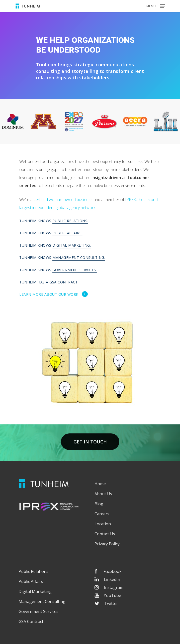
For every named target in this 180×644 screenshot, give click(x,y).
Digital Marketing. (72, 245)
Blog (99, 504)
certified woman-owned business (63, 200)
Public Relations (33, 571)
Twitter (106, 603)
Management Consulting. (79, 258)
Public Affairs (31, 581)
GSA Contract (31, 621)
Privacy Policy (107, 544)
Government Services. (75, 270)
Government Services (38, 611)
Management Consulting (42, 601)
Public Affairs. (67, 233)
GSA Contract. (64, 282)
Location (103, 524)
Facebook (108, 571)
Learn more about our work (54, 294)
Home (100, 484)
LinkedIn (107, 579)
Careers (102, 514)
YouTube (108, 595)
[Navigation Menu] (156, 6)
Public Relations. (70, 221)
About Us (103, 494)
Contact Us (105, 534)
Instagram (109, 587)
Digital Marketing (35, 591)
